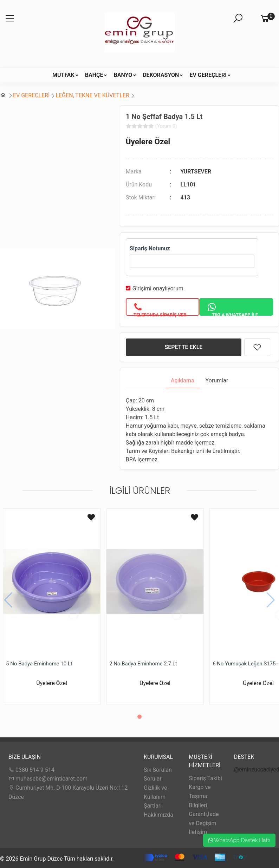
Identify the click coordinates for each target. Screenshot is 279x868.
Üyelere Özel (148, 142)
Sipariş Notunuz (150, 248)
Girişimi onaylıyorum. (159, 288)
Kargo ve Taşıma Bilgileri (200, 796)
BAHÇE (94, 75)
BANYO (123, 75)
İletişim (198, 832)
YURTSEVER (196, 172)
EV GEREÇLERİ (208, 75)
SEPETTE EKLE (183, 347)
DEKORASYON (161, 75)
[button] (139, 717)
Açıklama (183, 380)
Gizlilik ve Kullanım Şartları (155, 797)
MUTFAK (63, 75)
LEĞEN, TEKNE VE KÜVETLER (92, 95)
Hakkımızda (158, 815)
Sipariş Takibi (205, 778)
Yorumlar (217, 380)
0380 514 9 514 (31, 770)
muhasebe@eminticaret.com (48, 779)
